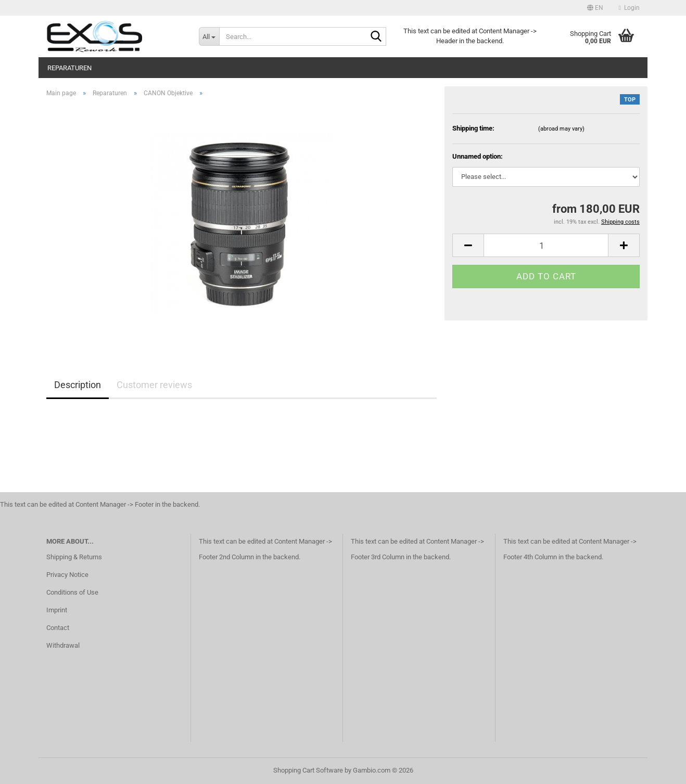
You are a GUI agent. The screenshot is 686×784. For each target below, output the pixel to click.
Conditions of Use (72, 592)
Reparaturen (69, 68)
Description (78, 385)
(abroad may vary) (561, 129)
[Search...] (209, 36)
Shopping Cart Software (308, 770)
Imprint (57, 610)
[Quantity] (546, 245)
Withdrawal (63, 645)
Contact (58, 628)
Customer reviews (154, 385)
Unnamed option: (478, 156)
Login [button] (629, 8)
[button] (595, 8)
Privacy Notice (67, 575)
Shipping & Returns (74, 557)
